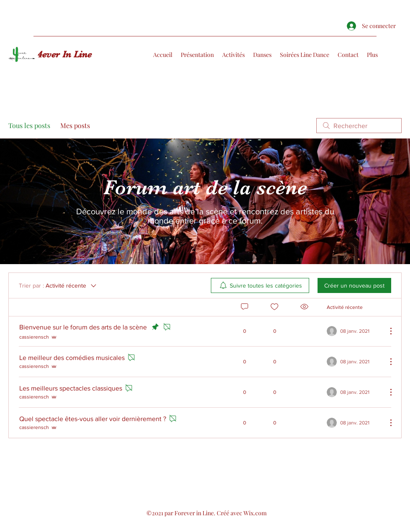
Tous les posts (29, 125)
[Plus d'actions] (387, 331)
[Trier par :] (58, 285)
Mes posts (75, 125)
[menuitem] (260, 285)
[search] (359, 126)
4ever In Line (65, 54)
